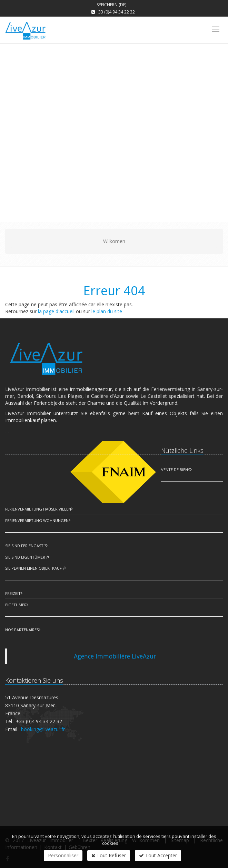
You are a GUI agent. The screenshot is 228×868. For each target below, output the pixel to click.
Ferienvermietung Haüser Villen (38, 509)
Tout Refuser (109, 855)
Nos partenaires (22, 630)
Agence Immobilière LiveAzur (115, 656)
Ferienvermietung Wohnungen (37, 520)
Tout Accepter (158, 855)
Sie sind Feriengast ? (26, 546)
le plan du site (107, 311)
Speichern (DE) (111, 5)
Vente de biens (176, 470)
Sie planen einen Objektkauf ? (35, 568)
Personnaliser (63, 855)
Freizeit (13, 593)
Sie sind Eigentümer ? (26, 557)
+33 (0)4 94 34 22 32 (115, 12)
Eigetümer (16, 605)
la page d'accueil (56, 311)
